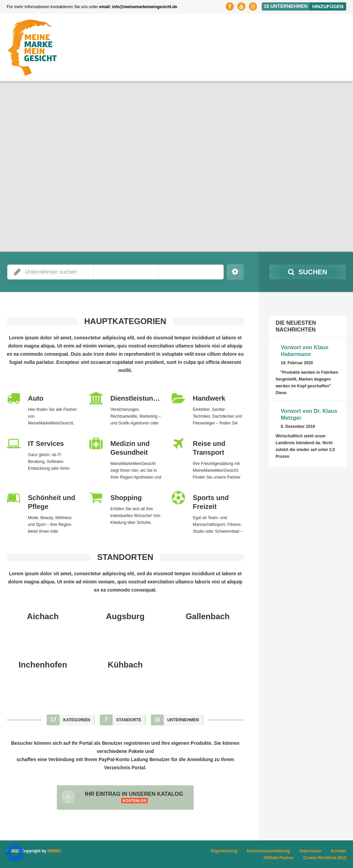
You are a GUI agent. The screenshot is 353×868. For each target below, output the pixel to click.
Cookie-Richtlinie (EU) (325, 858)
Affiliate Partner (278, 858)
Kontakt (339, 851)
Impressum (310, 851)
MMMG (54, 851)
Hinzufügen (328, 6)
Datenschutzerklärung (269, 851)
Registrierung (224, 851)
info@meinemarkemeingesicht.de (145, 7)
